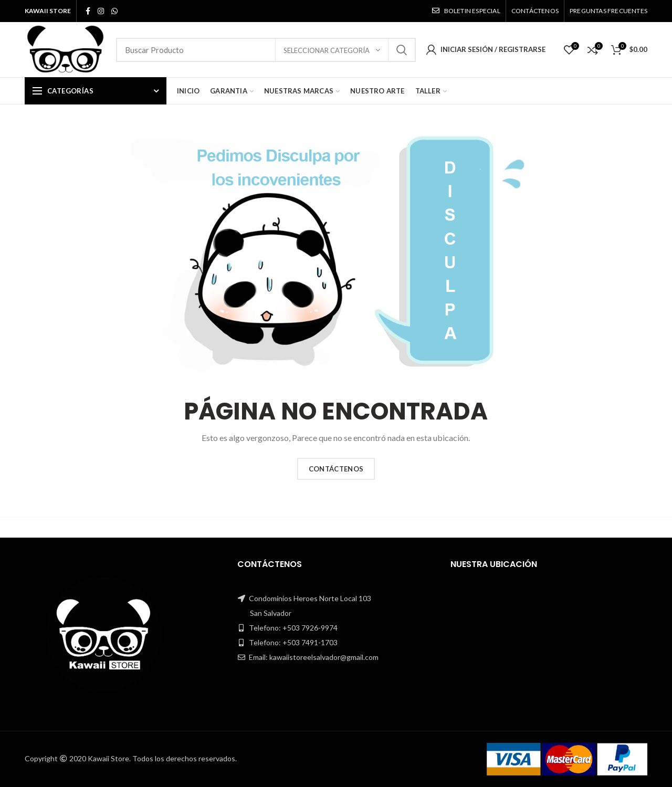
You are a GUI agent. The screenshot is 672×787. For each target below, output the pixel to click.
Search (402, 50)
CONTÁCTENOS (336, 469)
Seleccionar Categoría (327, 50)
